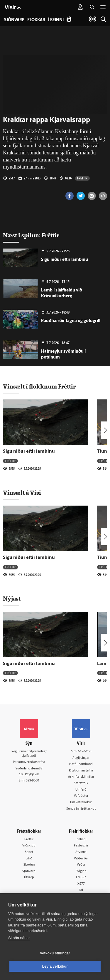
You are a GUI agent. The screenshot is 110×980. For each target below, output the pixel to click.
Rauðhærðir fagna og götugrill (71, 321)
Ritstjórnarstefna (81, 771)
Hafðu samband (81, 764)
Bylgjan (81, 871)
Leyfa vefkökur (55, 966)
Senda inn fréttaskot (81, 809)
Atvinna (81, 852)
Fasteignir (81, 846)
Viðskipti (29, 846)
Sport (29, 852)
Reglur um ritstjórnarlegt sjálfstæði (29, 754)
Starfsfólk (81, 783)
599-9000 (32, 781)
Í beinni (56, 20)
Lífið (29, 859)
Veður (81, 865)
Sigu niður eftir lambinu (65, 260)
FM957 (81, 877)
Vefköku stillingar (55, 953)
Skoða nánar (19, 938)
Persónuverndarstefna (29, 762)
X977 (81, 884)
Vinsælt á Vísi (22, 493)
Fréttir (82, 178)
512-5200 (85, 752)
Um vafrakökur (81, 802)
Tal (81, 890)
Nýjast (12, 599)
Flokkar (36, 20)
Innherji (81, 840)
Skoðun (29, 865)
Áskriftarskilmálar (81, 777)
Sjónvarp (29, 871)
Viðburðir (81, 859)
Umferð (81, 790)
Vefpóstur (81, 796)
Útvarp (29, 877)
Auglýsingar (81, 758)
